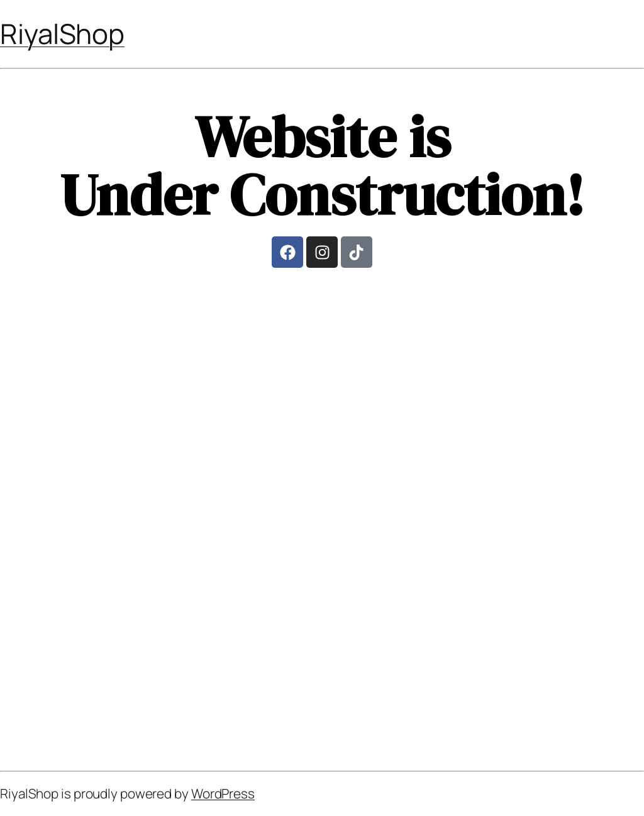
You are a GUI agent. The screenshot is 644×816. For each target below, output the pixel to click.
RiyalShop (62, 33)
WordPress (223, 793)
